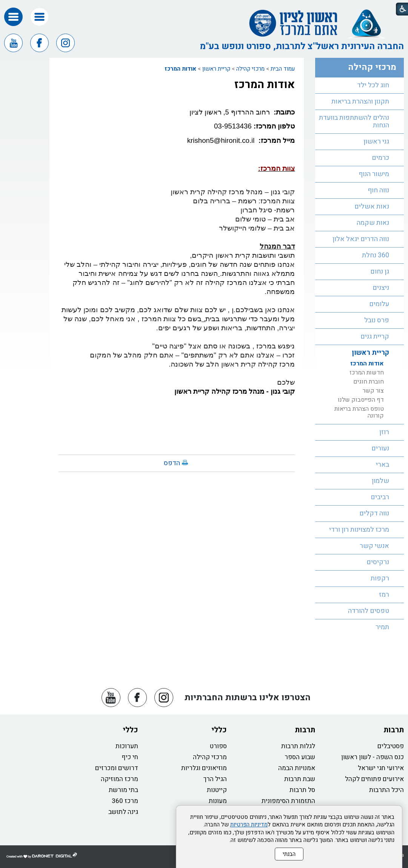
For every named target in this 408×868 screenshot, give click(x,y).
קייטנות (217, 790)
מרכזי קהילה (250, 69)
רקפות (380, 578)
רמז (384, 595)
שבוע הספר (300, 757)
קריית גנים (375, 337)
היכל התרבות (386, 790)
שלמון (380, 481)
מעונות (218, 801)
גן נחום (380, 272)
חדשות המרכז (367, 373)
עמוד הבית (283, 69)
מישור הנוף (374, 174)
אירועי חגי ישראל (381, 768)
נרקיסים (378, 562)
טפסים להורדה (369, 611)
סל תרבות (302, 790)
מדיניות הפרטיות (249, 825)
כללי (219, 730)
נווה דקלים (374, 513)
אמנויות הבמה (297, 768)
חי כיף (130, 757)
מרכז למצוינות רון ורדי (359, 530)
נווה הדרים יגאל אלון (361, 239)
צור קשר (373, 391)
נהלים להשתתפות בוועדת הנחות (354, 121)
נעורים (380, 448)
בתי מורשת (123, 790)
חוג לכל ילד (373, 85)
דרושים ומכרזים (117, 768)
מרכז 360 (125, 801)
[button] (39, 17)
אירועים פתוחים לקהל (374, 779)
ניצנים (381, 288)
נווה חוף (378, 190)
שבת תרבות (300, 779)
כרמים (380, 158)
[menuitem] (360, 86)
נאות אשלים (372, 207)
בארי (383, 465)
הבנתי (289, 854)
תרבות (394, 730)
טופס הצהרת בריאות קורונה (359, 412)
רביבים (380, 497)
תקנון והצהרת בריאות (360, 101)
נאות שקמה (373, 223)
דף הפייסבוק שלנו (361, 400)
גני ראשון (376, 142)
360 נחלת (376, 255)
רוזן (384, 432)
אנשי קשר (374, 546)
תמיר (382, 627)
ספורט (218, 746)
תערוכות (127, 746)
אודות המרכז (180, 69)
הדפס (172, 463)
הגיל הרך (215, 779)
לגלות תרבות (298, 746)
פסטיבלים (391, 746)
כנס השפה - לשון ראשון (373, 757)
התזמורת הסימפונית (288, 801)
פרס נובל (377, 320)
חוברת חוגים (369, 382)
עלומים (379, 304)
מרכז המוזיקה (119, 779)
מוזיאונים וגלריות (204, 768)
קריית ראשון (216, 69)
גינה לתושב (123, 812)
